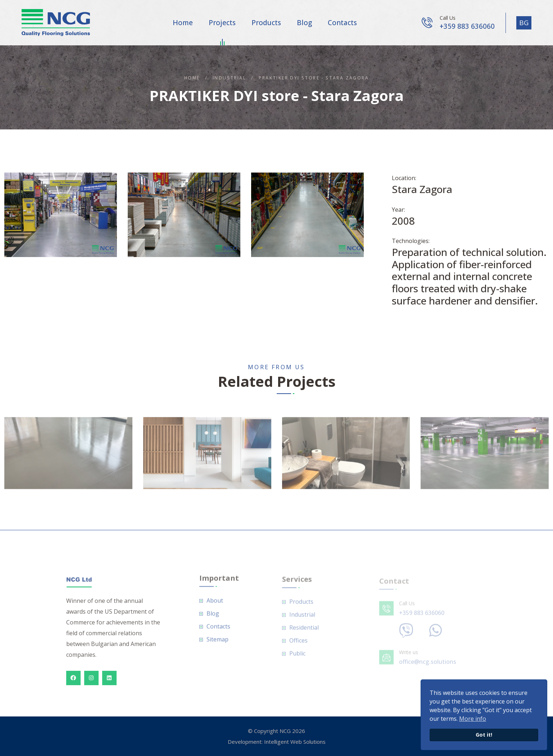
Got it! (484, 735)
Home (183, 23)
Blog (304, 23)
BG (524, 23)
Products (266, 23)
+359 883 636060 (467, 26)
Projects (222, 24)
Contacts (342, 23)
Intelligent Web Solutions (295, 742)
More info (473, 719)
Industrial (229, 78)
